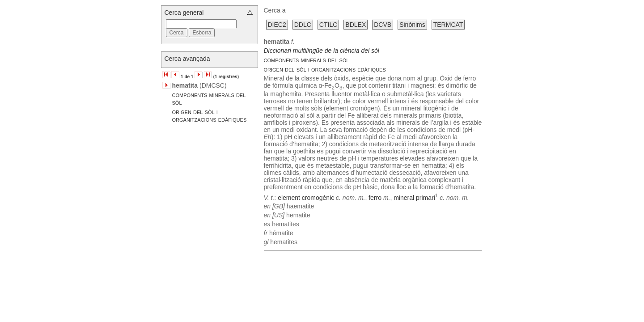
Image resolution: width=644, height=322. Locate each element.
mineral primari (414, 197)
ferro (375, 197)
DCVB (383, 25)
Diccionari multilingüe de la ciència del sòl (322, 51)
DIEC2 (277, 25)
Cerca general (184, 13)
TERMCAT (448, 25)
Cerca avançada (187, 59)
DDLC (303, 25)
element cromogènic (306, 197)
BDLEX (356, 25)
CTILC (328, 25)
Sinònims (412, 25)
